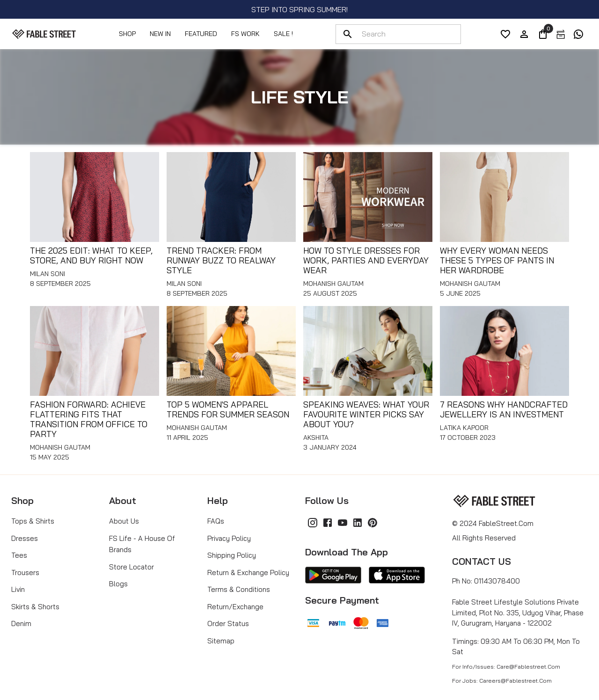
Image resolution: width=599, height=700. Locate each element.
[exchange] (561, 34)
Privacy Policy (229, 538)
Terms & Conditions (239, 589)
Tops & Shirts (33, 521)
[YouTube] (343, 523)
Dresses (25, 538)
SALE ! (283, 34)
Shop (127, 34)
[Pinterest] (373, 523)
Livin (18, 589)
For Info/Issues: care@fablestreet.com (506, 667)
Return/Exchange (235, 607)
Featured (201, 34)
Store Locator (131, 567)
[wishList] (505, 34)
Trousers (25, 572)
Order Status (228, 623)
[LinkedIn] (358, 523)
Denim (21, 623)
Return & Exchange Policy (248, 572)
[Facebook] (328, 523)
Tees (19, 555)
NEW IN (160, 34)
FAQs (216, 521)
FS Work (245, 34)
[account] (524, 34)
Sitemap (221, 641)
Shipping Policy (232, 555)
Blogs (118, 584)
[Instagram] (313, 523)
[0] (543, 34)
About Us (124, 521)
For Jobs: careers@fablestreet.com (502, 681)
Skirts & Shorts (35, 607)
